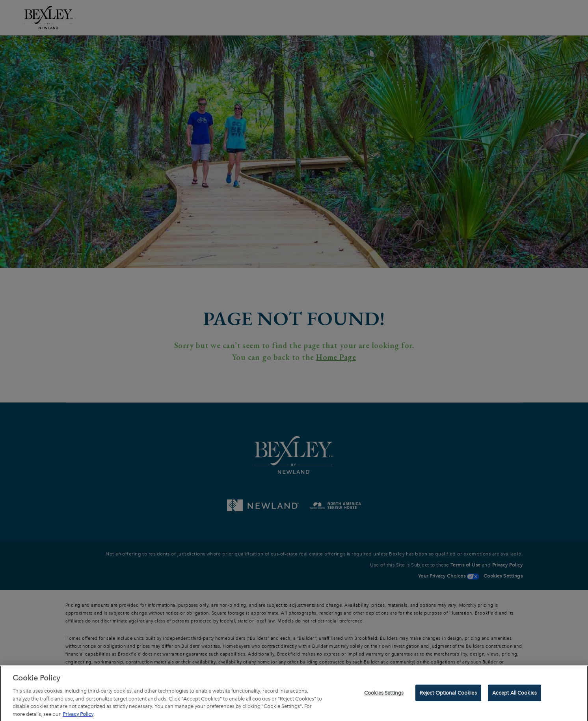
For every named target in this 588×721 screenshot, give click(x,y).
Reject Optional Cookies (448, 694)
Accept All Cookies (514, 694)
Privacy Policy (78, 715)
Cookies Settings (384, 694)
